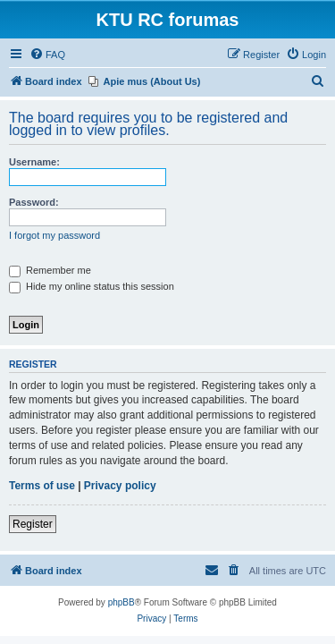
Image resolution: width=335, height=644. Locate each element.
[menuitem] (47, 55)
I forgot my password (54, 235)
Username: (34, 162)
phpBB (121, 602)
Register (33, 524)
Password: (34, 202)
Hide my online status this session (92, 286)
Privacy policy (120, 486)
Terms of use (42, 486)
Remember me (50, 270)
